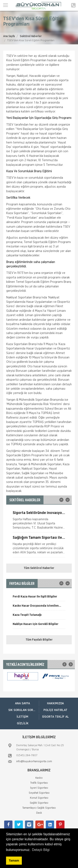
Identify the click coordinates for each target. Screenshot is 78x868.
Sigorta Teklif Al (55, 717)
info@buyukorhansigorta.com (34, 761)
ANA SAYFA (22, 703)
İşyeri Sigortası (39, 788)
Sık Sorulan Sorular (24, 710)
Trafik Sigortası (39, 783)
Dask (39, 813)
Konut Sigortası (39, 798)
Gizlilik (23, 723)
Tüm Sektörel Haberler (39, 568)
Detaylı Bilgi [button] (41, 850)
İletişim (22, 717)
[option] (39, 522)
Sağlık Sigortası (39, 803)
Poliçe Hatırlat (55, 710)
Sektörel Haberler (31, 36)
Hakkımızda (55, 703)
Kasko (39, 778)
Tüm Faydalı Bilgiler (39, 640)
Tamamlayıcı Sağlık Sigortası (39, 808)
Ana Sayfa (9, 36)
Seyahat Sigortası (39, 793)
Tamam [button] (14, 861)
